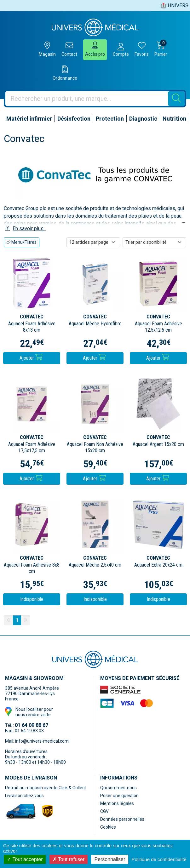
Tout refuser (69, 859)
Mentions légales (117, 803)
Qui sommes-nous (118, 788)
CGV (104, 811)
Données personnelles (122, 819)
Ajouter (31, 358)
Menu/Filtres (22, 242)
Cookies (108, 827)
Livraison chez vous (24, 796)
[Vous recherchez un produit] (87, 99)
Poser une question (119, 796)
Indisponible (32, 599)
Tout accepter (25, 859)
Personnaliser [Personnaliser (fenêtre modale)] (110, 859)
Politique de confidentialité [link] (159, 859)
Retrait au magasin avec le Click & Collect (46, 788)
